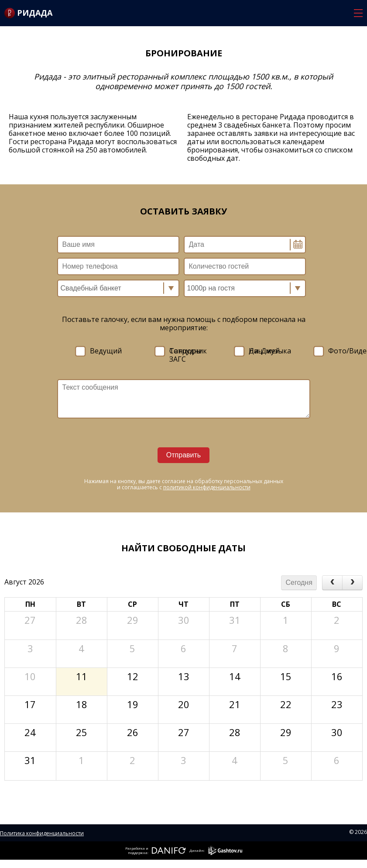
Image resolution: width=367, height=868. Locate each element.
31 (235, 619)
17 (30, 703)
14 (235, 675)
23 (337, 703)
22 (286, 703)
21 (235, 703)
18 (82, 703)
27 (30, 619)
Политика (14, 833)
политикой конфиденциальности (207, 487)
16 (337, 675)
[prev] (332, 583)
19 (133, 703)
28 (82, 619)
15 (286, 675)
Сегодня (299, 583)
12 (133, 675)
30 (184, 619)
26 (133, 731)
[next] (352, 583)
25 (82, 731)
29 (133, 619)
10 (30, 675)
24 (30, 731)
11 (82, 675)
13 (184, 675)
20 (184, 703)
